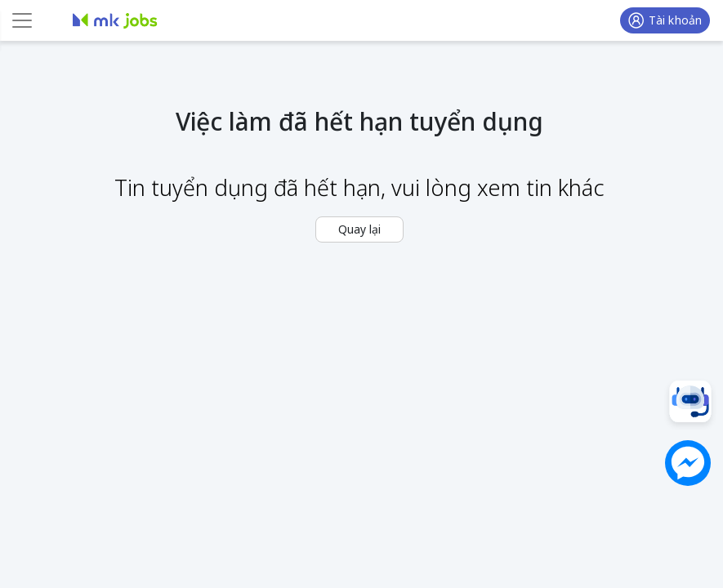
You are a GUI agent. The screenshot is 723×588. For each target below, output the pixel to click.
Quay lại (359, 229)
